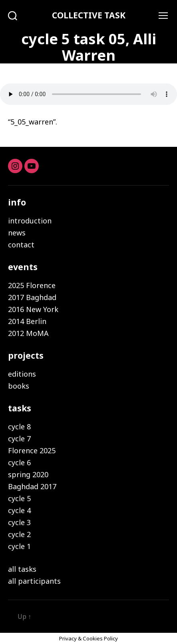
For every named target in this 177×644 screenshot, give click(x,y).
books (19, 386)
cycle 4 (19, 510)
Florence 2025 (32, 450)
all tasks (22, 569)
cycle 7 (19, 439)
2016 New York (33, 309)
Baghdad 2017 (32, 486)
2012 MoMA (28, 333)
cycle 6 (19, 462)
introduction (30, 221)
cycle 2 (19, 534)
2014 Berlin (27, 321)
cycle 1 (19, 546)
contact (21, 245)
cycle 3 (19, 522)
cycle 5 (19, 498)
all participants (34, 581)
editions (22, 374)
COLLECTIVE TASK (89, 15)
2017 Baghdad (32, 297)
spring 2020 (28, 474)
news (17, 233)
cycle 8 (19, 427)
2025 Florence (32, 285)
